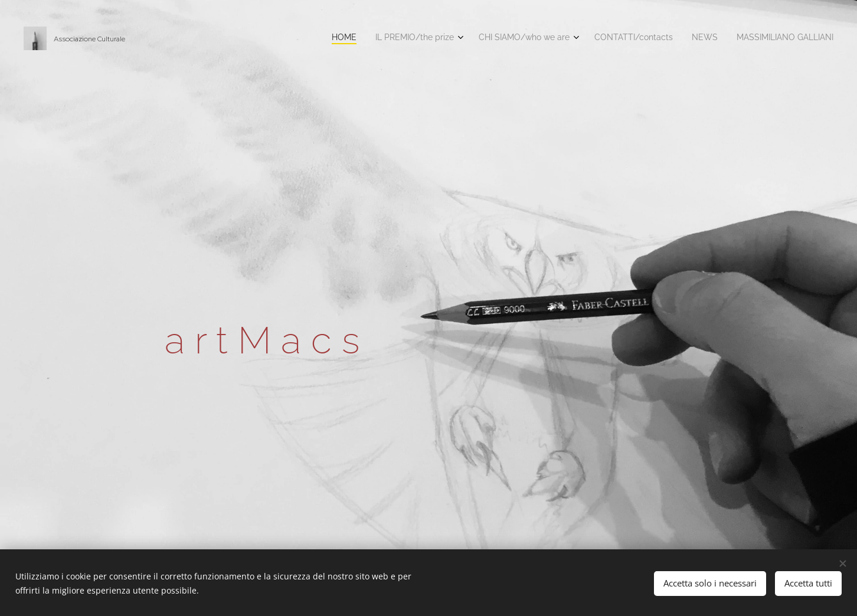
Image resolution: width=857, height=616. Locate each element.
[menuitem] (730, 38)
